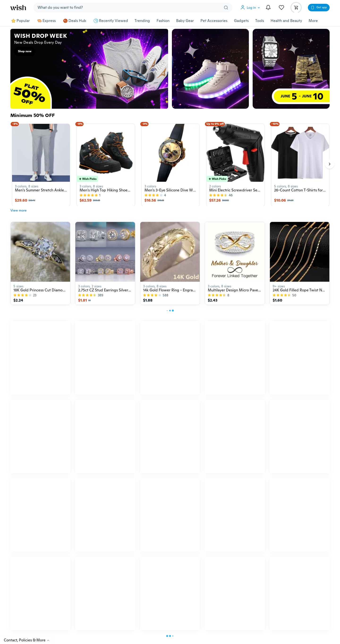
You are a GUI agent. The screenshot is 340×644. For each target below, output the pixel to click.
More (313, 21)
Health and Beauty (286, 21)
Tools (260, 21)
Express (47, 21)
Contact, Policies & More (28, 640)
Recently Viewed (111, 21)
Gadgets (241, 21)
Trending (142, 21)
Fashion (163, 21)
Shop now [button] (25, 51)
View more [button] (19, 213)
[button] (251, 8)
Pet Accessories (214, 21)
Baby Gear (185, 21)
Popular (21, 21)
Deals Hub (75, 21)
